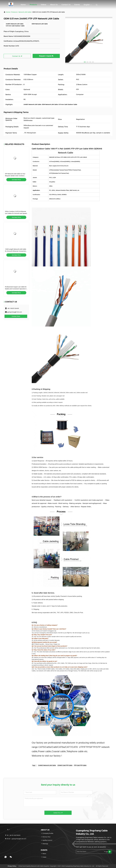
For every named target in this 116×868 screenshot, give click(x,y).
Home (23, 5)
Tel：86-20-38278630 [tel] (13, 835)
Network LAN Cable (25, 12)
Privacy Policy (12, 866)
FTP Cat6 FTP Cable (80, 765)
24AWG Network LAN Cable (47, 765)
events (77, 5)
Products (33, 5)
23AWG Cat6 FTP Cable (65, 765)
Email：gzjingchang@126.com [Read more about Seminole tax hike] (16, 839)
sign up (107, 852)
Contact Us (66, 5)
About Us (54, 5)
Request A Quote (46, 56)
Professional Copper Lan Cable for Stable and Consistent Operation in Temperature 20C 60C (16, 289)
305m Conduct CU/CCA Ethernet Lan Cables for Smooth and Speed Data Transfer (16, 213)
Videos (43, 5)
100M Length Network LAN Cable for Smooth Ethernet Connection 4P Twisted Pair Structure (16, 251)
